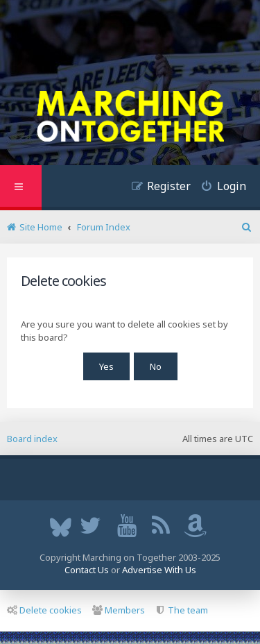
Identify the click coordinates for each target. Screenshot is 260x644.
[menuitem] (218, 188)
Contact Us (87, 570)
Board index (32, 439)
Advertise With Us (159, 570)
